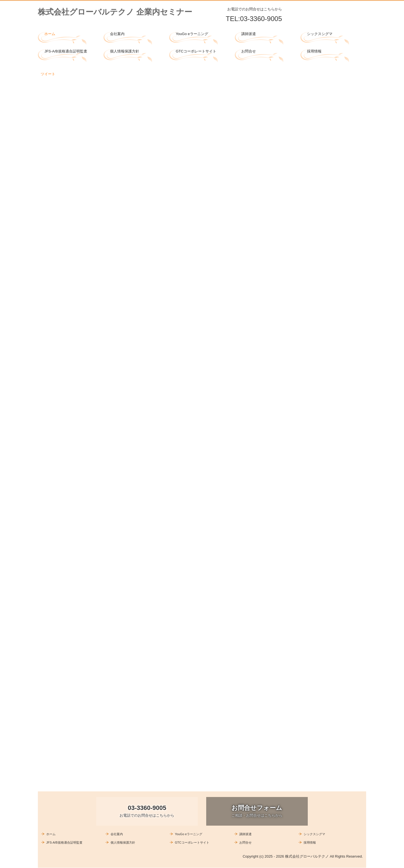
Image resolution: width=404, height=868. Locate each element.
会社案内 (117, 34)
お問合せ (249, 51)
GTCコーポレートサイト (196, 51)
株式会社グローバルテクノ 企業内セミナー (115, 12)
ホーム (50, 34)
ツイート (48, 74)
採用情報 (314, 51)
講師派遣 (249, 34)
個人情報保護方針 (125, 51)
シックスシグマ (320, 34)
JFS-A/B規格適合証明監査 (66, 51)
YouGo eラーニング (192, 34)
